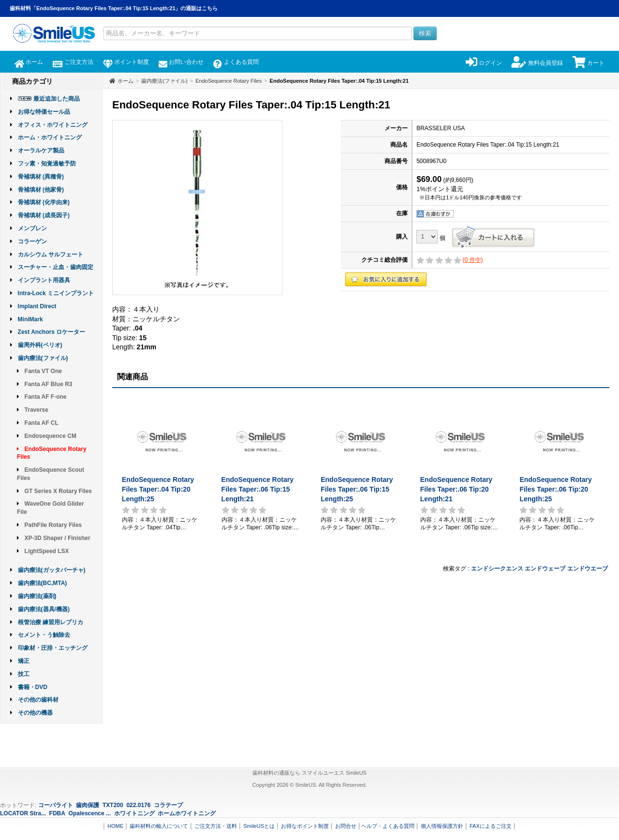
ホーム (29, 62)
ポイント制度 (126, 62)
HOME (115, 826)
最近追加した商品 (57, 99)
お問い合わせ (181, 62)
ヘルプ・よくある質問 (388, 826)
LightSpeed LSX (47, 551)
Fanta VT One (43, 371)
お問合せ (346, 826)
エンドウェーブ (545, 569)
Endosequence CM (51, 436)
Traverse (37, 410)
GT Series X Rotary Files (58, 491)
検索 (425, 33)
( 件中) (473, 260)
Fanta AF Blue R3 (49, 384)
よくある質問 (236, 62)
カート (589, 63)
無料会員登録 (537, 63)
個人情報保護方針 (442, 826)
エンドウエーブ (588, 569)
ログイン (484, 63)
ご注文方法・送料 (216, 826)
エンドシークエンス (497, 569)
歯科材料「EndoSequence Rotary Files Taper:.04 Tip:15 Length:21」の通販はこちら (114, 8)
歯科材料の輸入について (159, 826)
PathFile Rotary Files (53, 525)
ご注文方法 (73, 62)
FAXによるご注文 (491, 826)
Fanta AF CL (42, 423)
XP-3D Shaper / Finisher (58, 538)
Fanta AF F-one (46, 397)
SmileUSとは (259, 826)
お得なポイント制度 (305, 826)
